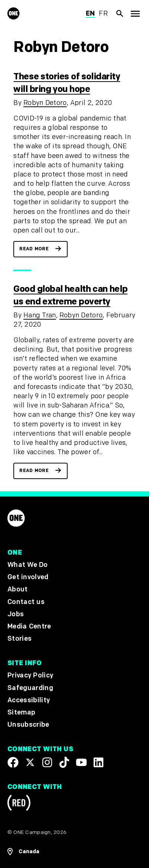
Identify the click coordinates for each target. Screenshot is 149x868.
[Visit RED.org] (19, 804)
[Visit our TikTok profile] (64, 762)
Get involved (28, 577)
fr (103, 14)
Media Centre (29, 626)
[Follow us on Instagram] (47, 762)
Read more (34, 249)
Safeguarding (30, 688)
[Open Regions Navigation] (74, 852)
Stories (20, 639)
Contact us (26, 602)
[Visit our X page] (30, 762)
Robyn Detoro (45, 103)
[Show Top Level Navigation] (135, 14)
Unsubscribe (28, 725)
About (18, 589)
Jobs (16, 614)
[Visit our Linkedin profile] (98, 762)
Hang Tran (40, 315)
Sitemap (21, 712)
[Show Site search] (120, 13)
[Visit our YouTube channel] (81, 762)
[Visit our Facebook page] (13, 762)
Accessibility (29, 700)
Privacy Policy (30, 675)
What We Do (27, 565)
